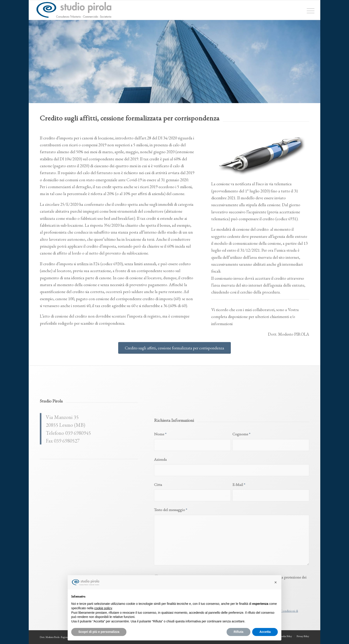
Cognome (241, 495)
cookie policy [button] (103, 608)
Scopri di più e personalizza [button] (99, 632)
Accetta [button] (265, 632)
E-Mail (239, 545)
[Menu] (309, 10)
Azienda (160, 520)
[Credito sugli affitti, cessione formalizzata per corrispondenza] (174, 348)
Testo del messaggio (170, 570)
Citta (158, 545)
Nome (160, 495)
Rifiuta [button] (239, 632)
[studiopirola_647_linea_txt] (74, 10)
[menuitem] (309, 10)
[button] (276, 582)
